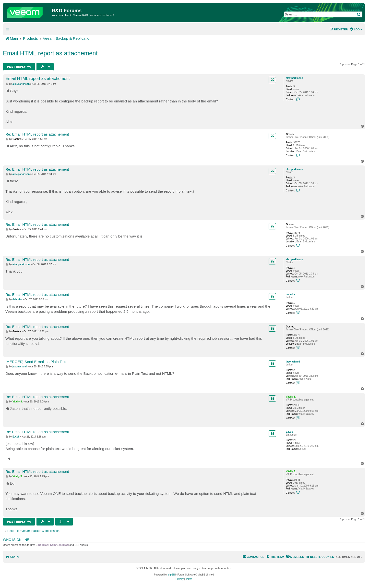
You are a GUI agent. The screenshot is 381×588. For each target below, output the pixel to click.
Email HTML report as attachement (50, 53)
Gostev (290, 134)
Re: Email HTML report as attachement (37, 134)
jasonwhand (293, 362)
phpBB (171, 575)
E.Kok (289, 432)
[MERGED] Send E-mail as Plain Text (36, 362)
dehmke (290, 294)
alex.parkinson (294, 78)
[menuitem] (356, 29)
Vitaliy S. (291, 397)
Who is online (16, 540)
